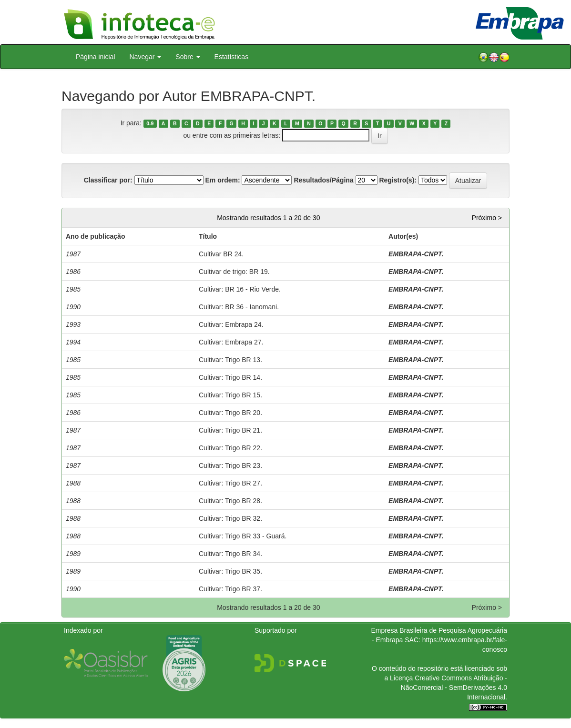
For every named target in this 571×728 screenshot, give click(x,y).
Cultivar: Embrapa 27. (231, 342)
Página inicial (96, 57)
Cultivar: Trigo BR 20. (230, 413)
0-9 (150, 123)
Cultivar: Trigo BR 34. (230, 554)
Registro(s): (398, 180)
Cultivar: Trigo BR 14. (230, 377)
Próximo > (487, 218)
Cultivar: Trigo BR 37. (230, 589)
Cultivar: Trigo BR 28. (230, 501)
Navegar (146, 57)
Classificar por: (108, 180)
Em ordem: (222, 180)
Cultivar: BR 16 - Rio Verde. (240, 289)
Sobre (188, 57)
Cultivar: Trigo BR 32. (230, 518)
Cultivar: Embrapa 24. (231, 324)
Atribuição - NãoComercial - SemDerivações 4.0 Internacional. (454, 688)
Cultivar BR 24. (221, 254)
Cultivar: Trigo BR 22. (230, 448)
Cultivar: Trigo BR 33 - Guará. (243, 536)
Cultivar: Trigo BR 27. (230, 483)
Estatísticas (232, 57)
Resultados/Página (323, 180)
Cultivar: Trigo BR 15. (230, 395)
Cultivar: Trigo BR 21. (230, 430)
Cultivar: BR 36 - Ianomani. (239, 307)
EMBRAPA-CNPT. (416, 254)
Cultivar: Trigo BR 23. (230, 465)
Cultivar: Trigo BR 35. (230, 571)
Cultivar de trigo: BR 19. (234, 272)
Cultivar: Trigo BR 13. (230, 360)
